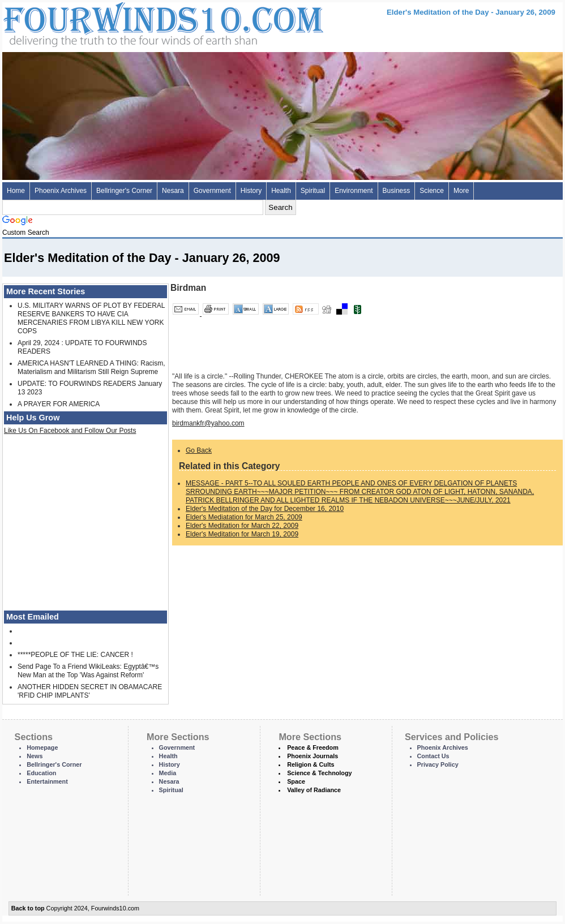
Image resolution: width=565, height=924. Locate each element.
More (461, 191)
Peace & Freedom (313, 747)
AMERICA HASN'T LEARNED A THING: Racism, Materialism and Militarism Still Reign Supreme (91, 368)
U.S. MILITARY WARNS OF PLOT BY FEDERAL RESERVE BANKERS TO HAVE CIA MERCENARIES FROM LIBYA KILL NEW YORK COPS (91, 318)
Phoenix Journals (313, 756)
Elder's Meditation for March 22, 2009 (242, 526)
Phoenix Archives (61, 191)
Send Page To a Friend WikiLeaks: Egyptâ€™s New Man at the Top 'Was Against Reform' (88, 671)
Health (281, 191)
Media (168, 773)
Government (212, 191)
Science (432, 191)
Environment (354, 191)
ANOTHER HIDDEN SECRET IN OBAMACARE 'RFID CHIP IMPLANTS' (90, 691)
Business (397, 191)
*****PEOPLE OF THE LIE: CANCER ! (75, 655)
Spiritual (313, 191)
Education (41, 773)
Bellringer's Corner (124, 191)
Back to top (28, 908)
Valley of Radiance (314, 790)
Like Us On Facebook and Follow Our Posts (70, 431)
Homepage (42, 747)
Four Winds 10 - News (115, 22)
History (251, 191)
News (35, 756)
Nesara (173, 191)
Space (296, 781)
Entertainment (47, 781)
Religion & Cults (311, 764)
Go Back (199, 450)
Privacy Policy (438, 764)
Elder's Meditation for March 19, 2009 (242, 534)
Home (16, 191)
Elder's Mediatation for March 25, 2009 (244, 517)
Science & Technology (319, 773)
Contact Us (433, 756)
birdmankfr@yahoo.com (208, 423)
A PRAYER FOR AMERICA (59, 404)
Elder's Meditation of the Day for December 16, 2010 (265, 509)
